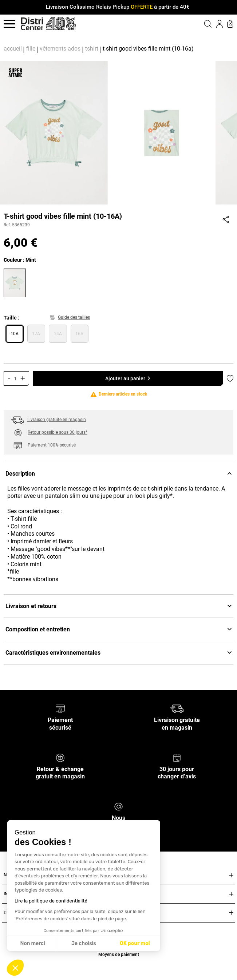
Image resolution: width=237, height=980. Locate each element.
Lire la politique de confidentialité (51, 901)
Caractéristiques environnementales (118, 653)
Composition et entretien (118, 629)
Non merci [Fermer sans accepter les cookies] (32, 943)
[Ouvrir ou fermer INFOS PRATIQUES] (231, 894)
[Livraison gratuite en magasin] (177, 708)
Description (118, 474)
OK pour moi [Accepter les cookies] (135, 943)
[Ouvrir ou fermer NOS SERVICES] (231, 875)
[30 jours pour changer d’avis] (177, 757)
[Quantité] (15, 379)
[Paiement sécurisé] (60, 708)
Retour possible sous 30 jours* (58, 432)
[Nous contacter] (118, 806)
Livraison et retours (118, 606)
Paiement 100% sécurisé (52, 445)
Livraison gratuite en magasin (57, 420)
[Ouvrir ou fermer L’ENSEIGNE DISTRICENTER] (231, 913)
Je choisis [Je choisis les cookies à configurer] (84, 943)
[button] (15, 968)
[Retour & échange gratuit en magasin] (60, 757)
